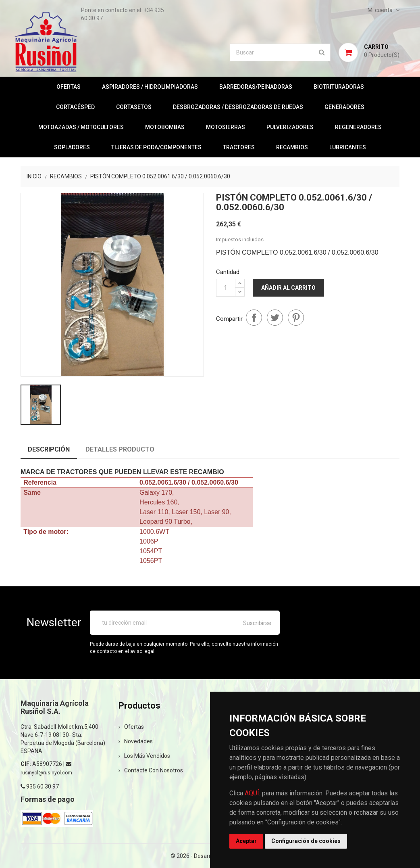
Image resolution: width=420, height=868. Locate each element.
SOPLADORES (72, 147)
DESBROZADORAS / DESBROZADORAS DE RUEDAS (238, 107)
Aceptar (246, 841)
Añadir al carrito (288, 288)
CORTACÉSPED (75, 107)
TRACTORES (239, 147)
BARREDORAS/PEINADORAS (256, 87)
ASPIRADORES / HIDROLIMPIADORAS (150, 87)
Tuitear (275, 318)
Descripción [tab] (49, 449)
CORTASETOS (134, 107)
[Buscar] (280, 52)
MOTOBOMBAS (165, 127)
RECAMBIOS (292, 147)
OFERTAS (69, 87)
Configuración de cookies (306, 841)
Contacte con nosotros (151, 770)
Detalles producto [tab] (120, 449)
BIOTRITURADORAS (339, 87)
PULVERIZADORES (290, 127)
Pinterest (296, 318)
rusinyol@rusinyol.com (46, 773)
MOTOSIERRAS (226, 127)
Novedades (136, 741)
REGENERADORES (358, 127)
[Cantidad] (226, 288)
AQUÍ (252, 793)
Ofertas (131, 727)
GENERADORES (344, 107)
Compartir (254, 318)
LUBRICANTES (348, 147)
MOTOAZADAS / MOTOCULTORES (81, 127)
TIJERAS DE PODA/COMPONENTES (156, 147)
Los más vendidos (144, 756)
